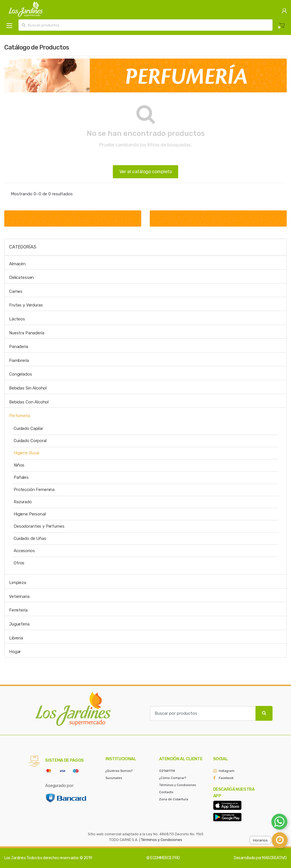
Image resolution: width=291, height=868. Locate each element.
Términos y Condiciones (177, 785)
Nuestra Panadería (27, 333)
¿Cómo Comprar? (173, 778)
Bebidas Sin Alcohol (28, 388)
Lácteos (17, 319)
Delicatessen (21, 277)
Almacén (17, 264)
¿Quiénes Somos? (119, 771)
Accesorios (24, 551)
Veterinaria (19, 596)
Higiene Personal (30, 514)
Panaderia (19, 347)
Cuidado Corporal (30, 441)
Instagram (227, 771)
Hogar (15, 652)
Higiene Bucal (26, 453)
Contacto (166, 792)
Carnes (16, 291)
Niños (19, 465)
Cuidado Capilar (28, 428)
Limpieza (18, 583)
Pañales (21, 477)
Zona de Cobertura (174, 799)
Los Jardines (15, 858)
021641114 (167, 771)
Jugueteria (19, 624)
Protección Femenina (34, 490)
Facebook (226, 778)
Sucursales (114, 778)
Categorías (23, 247)
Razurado (23, 502)
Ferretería (18, 610)
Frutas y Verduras (26, 305)
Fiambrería (19, 361)
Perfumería (20, 416)
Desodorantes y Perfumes (39, 526)
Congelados (21, 374)
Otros (19, 563)
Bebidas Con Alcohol (29, 402)
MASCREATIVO (274, 858)
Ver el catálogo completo (146, 172)
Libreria (16, 638)
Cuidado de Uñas (30, 538)
